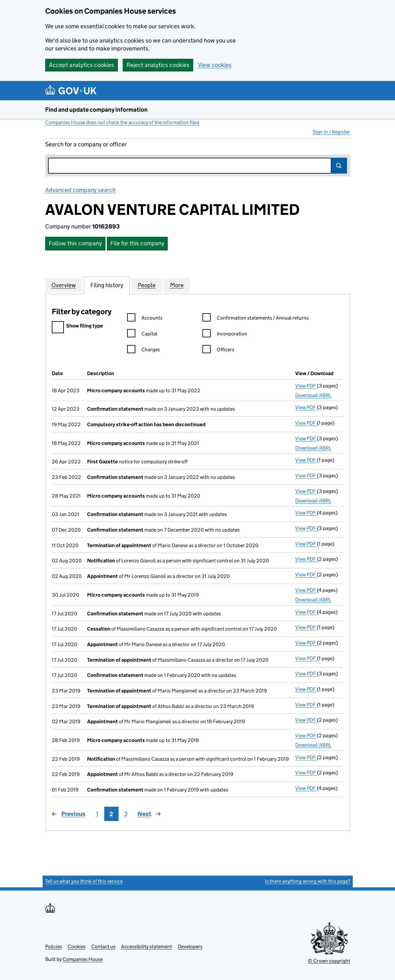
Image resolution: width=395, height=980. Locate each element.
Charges (143, 351)
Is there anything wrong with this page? (308, 881)
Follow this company (75, 243)
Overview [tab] (64, 285)
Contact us (103, 947)
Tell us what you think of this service (84, 881)
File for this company (137, 243)
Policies (54, 947)
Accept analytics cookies (82, 65)
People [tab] (147, 285)
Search (339, 166)
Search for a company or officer (86, 144)
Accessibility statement (146, 947)
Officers (218, 351)
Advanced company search (80, 190)
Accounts (145, 319)
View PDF (306, 386)
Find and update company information (96, 110)
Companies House (83, 959)
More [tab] (177, 285)
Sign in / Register (331, 132)
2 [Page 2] (111, 814)
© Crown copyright (329, 961)
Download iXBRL (313, 395)
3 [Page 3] (126, 814)
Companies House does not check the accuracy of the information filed (122, 122)
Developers (190, 947)
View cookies (215, 65)
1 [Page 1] (97, 814)
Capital (142, 335)
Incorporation (225, 335)
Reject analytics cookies (158, 65)
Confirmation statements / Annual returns (255, 319)
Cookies (77, 947)
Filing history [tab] (107, 285)
